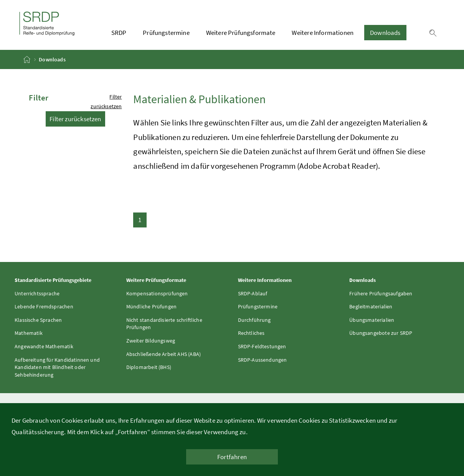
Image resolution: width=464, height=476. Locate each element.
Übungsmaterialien (372, 320)
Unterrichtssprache (37, 293)
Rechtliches (251, 333)
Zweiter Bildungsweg (151, 341)
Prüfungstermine (166, 33)
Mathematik (29, 333)
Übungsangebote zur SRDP (381, 333)
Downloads (385, 33)
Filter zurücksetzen (75, 119)
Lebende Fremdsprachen (44, 306)
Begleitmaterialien (371, 306)
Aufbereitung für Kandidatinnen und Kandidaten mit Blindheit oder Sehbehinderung (57, 367)
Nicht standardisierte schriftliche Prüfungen (164, 324)
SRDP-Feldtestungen (262, 346)
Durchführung (254, 320)
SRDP (119, 33)
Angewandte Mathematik (44, 346)
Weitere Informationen (323, 33)
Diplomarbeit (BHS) (149, 367)
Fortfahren (232, 457)
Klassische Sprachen (38, 320)
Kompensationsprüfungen (157, 293)
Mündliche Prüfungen (151, 306)
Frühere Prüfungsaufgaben (381, 293)
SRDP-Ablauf (253, 293)
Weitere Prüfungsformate (241, 33)
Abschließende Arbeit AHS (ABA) (163, 354)
